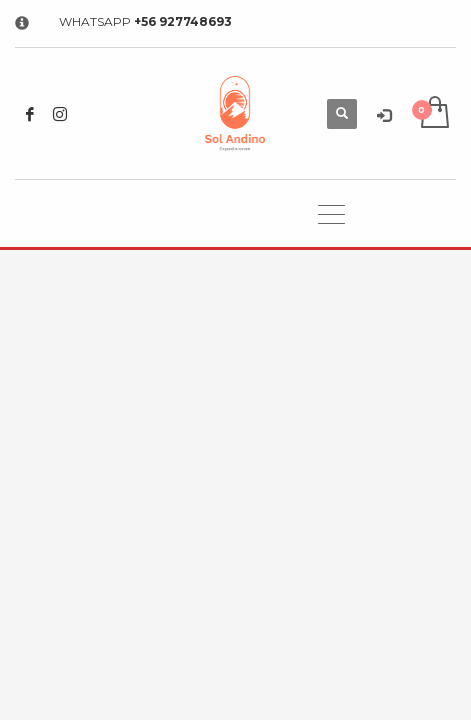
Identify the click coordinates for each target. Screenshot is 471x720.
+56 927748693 (183, 21)
